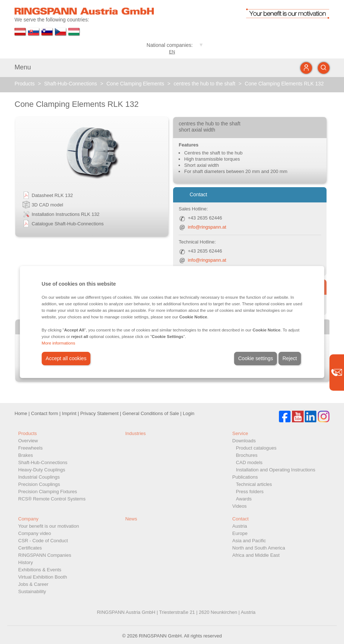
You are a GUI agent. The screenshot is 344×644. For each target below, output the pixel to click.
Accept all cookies (66, 358)
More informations (59, 343)
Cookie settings (256, 358)
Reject (290, 358)
